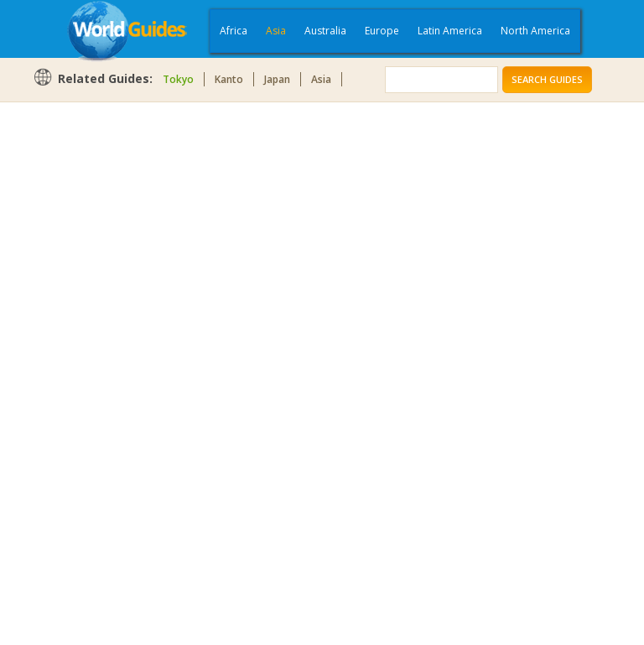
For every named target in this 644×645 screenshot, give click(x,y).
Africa (234, 31)
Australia (325, 31)
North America (535, 31)
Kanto (229, 79)
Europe (382, 31)
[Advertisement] (100, 371)
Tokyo (178, 79)
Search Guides (547, 79)
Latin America (450, 31)
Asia (276, 31)
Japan (277, 79)
